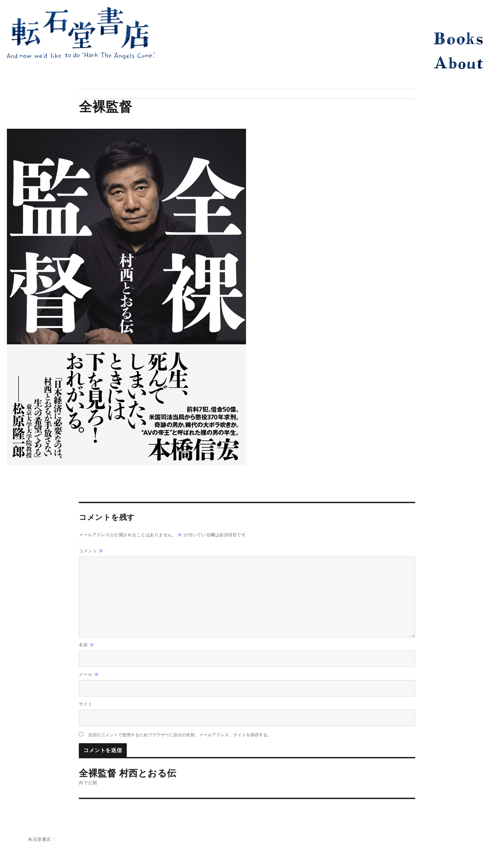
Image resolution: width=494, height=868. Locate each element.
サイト (86, 704)
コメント (91, 551)
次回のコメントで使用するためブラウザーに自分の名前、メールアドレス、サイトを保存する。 (180, 735)
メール (89, 674)
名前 (87, 645)
